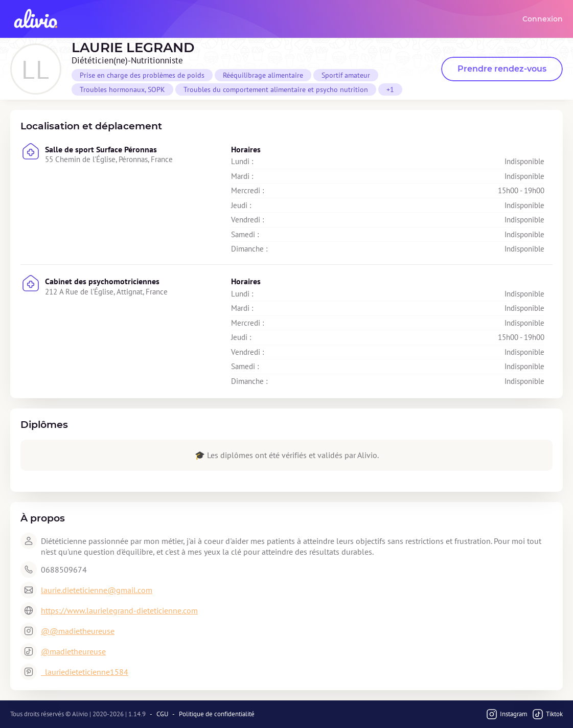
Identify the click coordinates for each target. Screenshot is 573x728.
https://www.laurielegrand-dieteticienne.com (119, 610)
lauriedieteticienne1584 (85, 672)
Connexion (543, 19)
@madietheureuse (73, 651)
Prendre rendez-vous (502, 69)
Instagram (507, 714)
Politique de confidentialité (217, 714)
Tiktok (547, 714)
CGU (162, 714)
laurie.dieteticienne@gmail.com (97, 590)
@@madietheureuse (78, 631)
